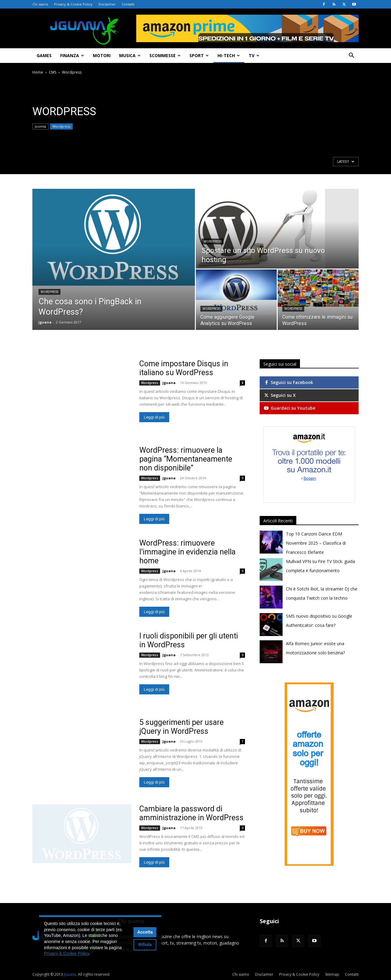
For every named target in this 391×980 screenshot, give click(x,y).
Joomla (40, 126)
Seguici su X (280, 395)
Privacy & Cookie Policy (73, 4)
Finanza (72, 55)
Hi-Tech (229, 55)
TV (254, 55)
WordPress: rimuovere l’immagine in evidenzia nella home (187, 552)
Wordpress (61, 126)
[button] (351, 56)
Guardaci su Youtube (289, 408)
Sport (199, 55)
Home (38, 72)
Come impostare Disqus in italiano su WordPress (184, 368)
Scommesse (165, 55)
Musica (130, 55)
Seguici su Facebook (288, 382)
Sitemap (332, 974)
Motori (102, 55)
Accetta (145, 932)
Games (44, 55)
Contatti (128, 4)
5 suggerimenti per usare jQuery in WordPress (181, 727)
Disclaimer (107, 4)
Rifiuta (145, 945)
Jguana (45, 322)
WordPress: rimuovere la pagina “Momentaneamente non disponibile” (186, 459)
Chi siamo (40, 4)
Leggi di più (154, 417)
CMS (53, 72)
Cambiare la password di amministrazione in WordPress (191, 813)
